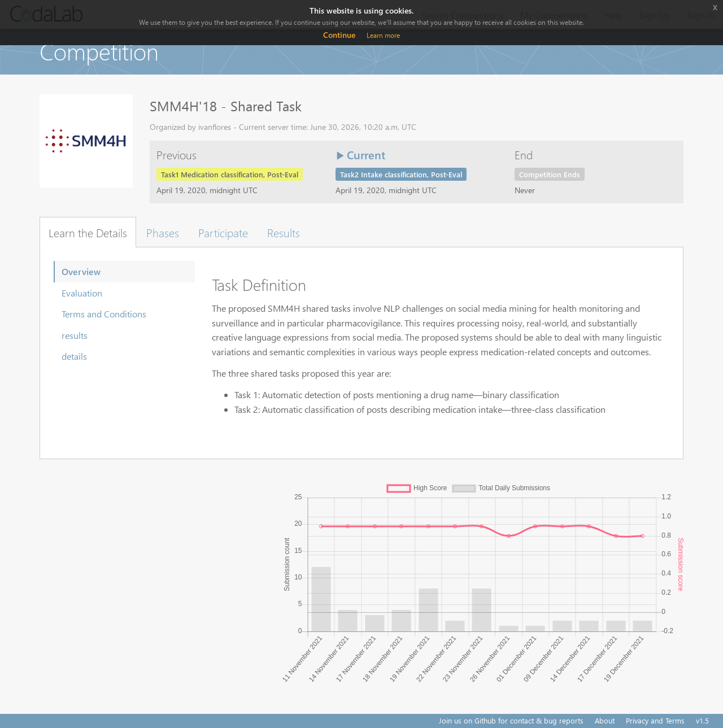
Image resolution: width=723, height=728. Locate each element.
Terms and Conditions (104, 314)
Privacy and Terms (655, 720)
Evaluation (82, 293)
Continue (339, 35)
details (74, 356)
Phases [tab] (163, 232)
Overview (81, 271)
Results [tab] (284, 232)
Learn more (383, 35)
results (75, 335)
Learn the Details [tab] (88, 232)
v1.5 (702, 720)
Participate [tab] (223, 232)
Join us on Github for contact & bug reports (511, 720)
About (605, 720)
